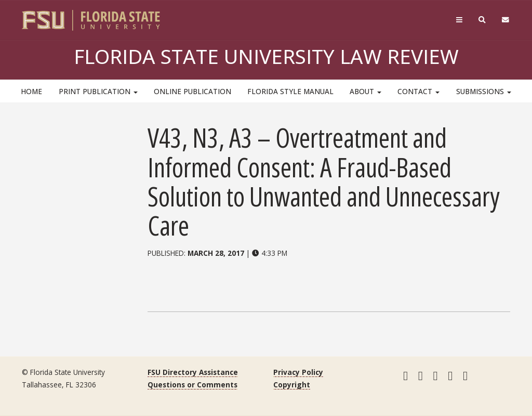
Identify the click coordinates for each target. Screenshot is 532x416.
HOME (31, 91)
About (365, 91)
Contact (418, 91)
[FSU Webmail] (506, 20)
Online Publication (192, 91)
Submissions (484, 91)
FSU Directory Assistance (193, 372)
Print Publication (98, 91)
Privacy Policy (298, 372)
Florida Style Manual (290, 91)
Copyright (292, 385)
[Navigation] (459, 20)
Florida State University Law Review (266, 56)
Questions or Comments (192, 385)
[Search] (482, 20)
